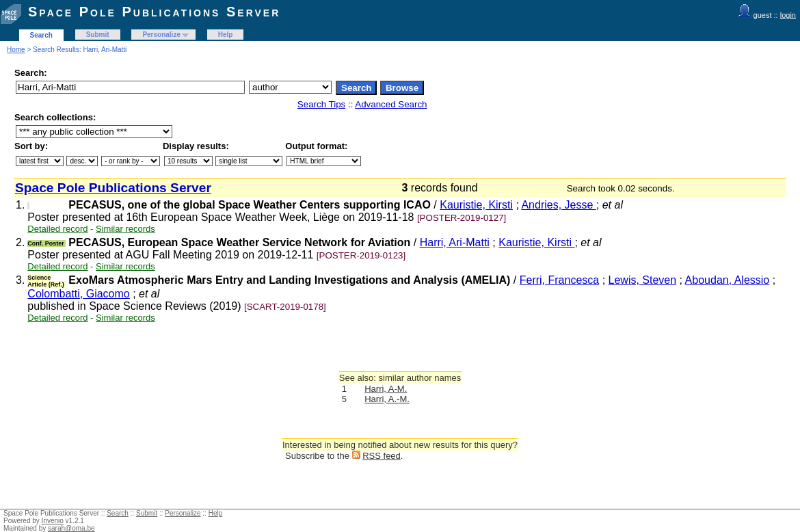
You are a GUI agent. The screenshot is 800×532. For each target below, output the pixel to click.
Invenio (53, 521)
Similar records (125, 229)
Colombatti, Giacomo (78, 294)
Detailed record (57, 229)
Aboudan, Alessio (728, 280)
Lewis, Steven (643, 280)
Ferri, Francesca (559, 280)
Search (41, 35)
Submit (98, 35)
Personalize (161, 35)
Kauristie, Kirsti (476, 205)
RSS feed (382, 456)
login (788, 15)
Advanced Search (391, 104)
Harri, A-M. (386, 389)
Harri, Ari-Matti (455, 242)
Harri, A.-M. (387, 399)
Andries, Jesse (558, 205)
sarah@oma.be (71, 528)
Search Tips (321, 104)
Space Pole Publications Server (154, 12)
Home (16, 50)
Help (226, 35)
